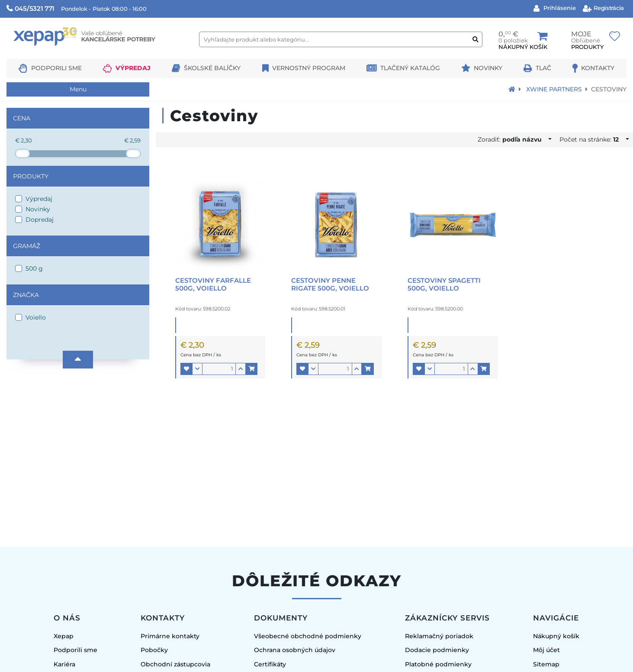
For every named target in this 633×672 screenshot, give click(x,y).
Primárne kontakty (170, 636)
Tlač (543, 68)
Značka (26, 295)
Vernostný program (309, 68)
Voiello (36, 317)
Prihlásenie (559, 8)
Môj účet (546, 650)
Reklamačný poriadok (439, 636)
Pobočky (154, 650)
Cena (22, 118)
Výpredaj (133, 68)
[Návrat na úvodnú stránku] (512, 89)
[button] (186, 369)
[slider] (22, 153)
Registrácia (608, 8)
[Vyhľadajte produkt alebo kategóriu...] (341, 39)
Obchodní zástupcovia (175, 664)
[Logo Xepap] (100, 55)
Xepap (64, 636)
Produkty (31, 176)
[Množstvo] (219, 369)
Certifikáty (270, 664)
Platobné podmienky (438, 664)
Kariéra (64, 664)
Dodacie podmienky (437, 650)
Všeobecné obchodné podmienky (308, 636)
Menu (78, 89)
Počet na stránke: (592, 139)
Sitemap (546, 664)
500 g (34, 268)
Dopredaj (40, 220)
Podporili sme (56, 68)
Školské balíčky (212, 68)
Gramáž (27, 246)
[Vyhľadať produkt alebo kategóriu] (476, 40)
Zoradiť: (512, 139)
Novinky (488, 68)
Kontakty (598, 68)
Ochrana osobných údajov (295, 650)
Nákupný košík (556, 636)
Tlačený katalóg (410, 68)
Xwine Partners (554, 89)
